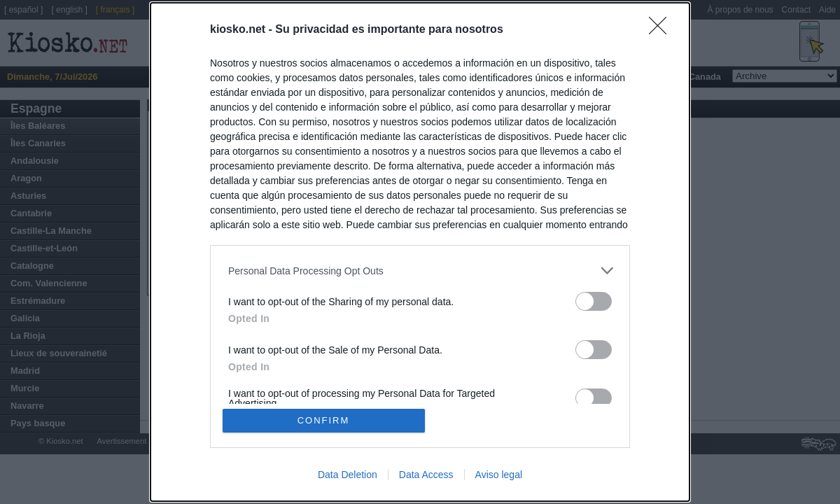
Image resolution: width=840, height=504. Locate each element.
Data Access (426, 475)
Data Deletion (348, 475)
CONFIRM (324, 420)
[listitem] (420, 271)
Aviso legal (499, 475)
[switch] (594, 301)
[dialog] (420, 252)
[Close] (662, 30)
